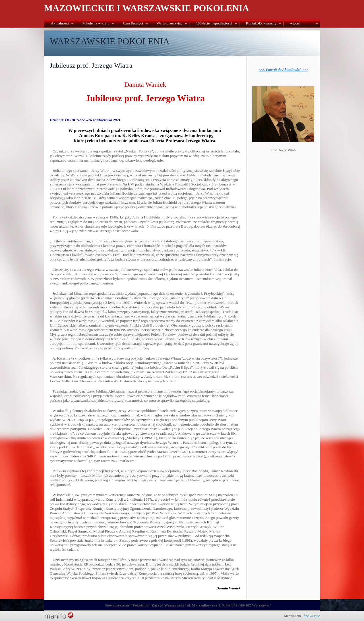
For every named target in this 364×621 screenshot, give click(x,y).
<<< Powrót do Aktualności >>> (283, 70)
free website (312, 616)
